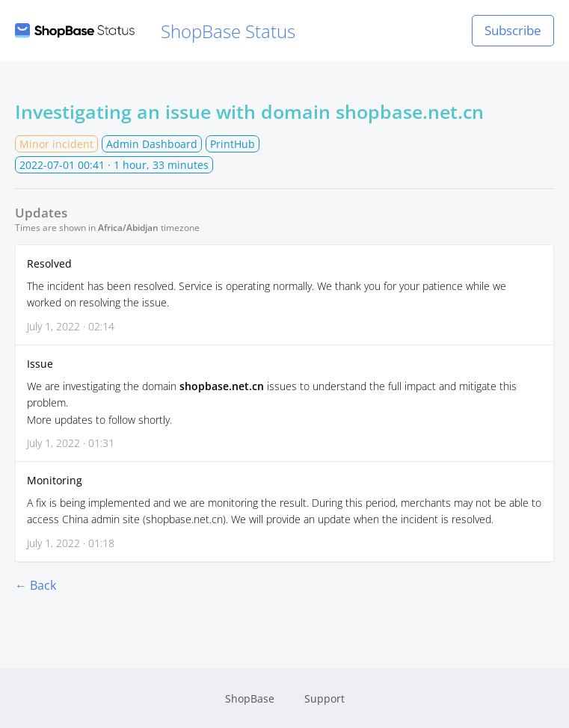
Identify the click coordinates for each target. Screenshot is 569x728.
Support (325, 698)
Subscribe (513, 30)
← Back (36, 585)
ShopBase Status (155, 31)
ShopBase (250, 698)
